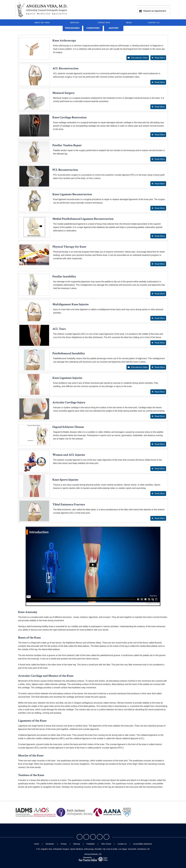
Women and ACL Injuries (69, 455)
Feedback (90, 844)
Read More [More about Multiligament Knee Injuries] (160, 318)
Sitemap (77, 844)
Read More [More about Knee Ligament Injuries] (160, 392)
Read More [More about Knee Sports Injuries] (160, 494)
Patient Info (104, 23)
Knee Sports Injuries (65, 480)
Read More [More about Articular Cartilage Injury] (160, 416)
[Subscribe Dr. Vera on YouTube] (106, 837)
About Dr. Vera (42, 23)
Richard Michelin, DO (93, 854)
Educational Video (139, 58)
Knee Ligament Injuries (67, 378)
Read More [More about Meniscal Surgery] (160, 107)
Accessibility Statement (142, 844)
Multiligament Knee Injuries (71, 304)
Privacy (64, 844)
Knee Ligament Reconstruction (72, 194)
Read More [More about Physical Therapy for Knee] (160, 264)
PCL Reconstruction (65, 170)
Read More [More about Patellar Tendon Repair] (160, 159)
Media (129, 23)
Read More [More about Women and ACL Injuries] (160, 469)
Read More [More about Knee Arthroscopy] (160, 58)
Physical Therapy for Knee (69, 247)
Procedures (72, 28)
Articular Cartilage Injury (69, 402)
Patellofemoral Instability (69, 353)
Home (20, 23)
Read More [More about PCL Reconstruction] (160, 184)
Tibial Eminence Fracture (69, 504)
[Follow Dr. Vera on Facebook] (80, 837)
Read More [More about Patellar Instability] (160, 294)
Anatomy (114, 28)
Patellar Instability (64, 276)
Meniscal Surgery (64, 93)
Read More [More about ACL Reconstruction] (160, 82)
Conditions (93, 28)
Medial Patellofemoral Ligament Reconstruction (83, 219)
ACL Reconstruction (65, 68)
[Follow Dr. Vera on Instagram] (93, 837)
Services (75, 23)
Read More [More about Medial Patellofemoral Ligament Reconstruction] (160, 236)
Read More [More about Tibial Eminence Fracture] (160, 518)
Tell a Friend (106, 844)
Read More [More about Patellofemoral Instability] (160, 367)
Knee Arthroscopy (64, 40)
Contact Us (154, 23)
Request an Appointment (152, 11)
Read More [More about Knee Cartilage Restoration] (160, 135)
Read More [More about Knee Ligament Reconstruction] (160, 208)
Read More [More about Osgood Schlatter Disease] (160, 444)
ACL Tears (59, 329)
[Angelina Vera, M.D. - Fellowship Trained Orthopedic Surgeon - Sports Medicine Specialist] (41, 10)
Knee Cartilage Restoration (70, 117)
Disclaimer (50, 844)
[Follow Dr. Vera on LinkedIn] (100, 837)
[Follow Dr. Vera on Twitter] (86, 837)
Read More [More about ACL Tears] (160, 343)
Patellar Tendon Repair (67, 145)
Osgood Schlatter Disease (68, 427)
